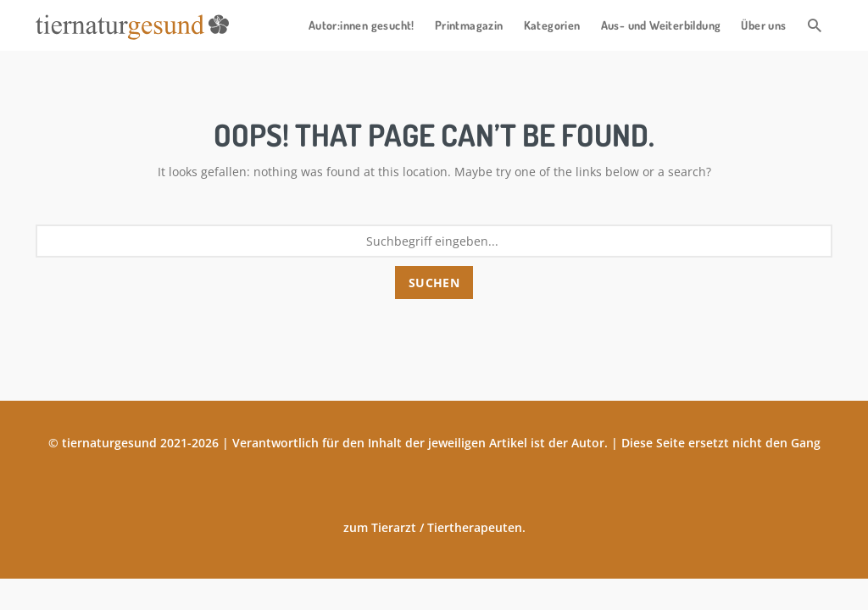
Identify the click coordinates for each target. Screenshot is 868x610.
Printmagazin (469, 25)
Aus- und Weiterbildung (661, 25)
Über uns (763, 25)
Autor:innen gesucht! (362, 25)
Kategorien (552, 25)
